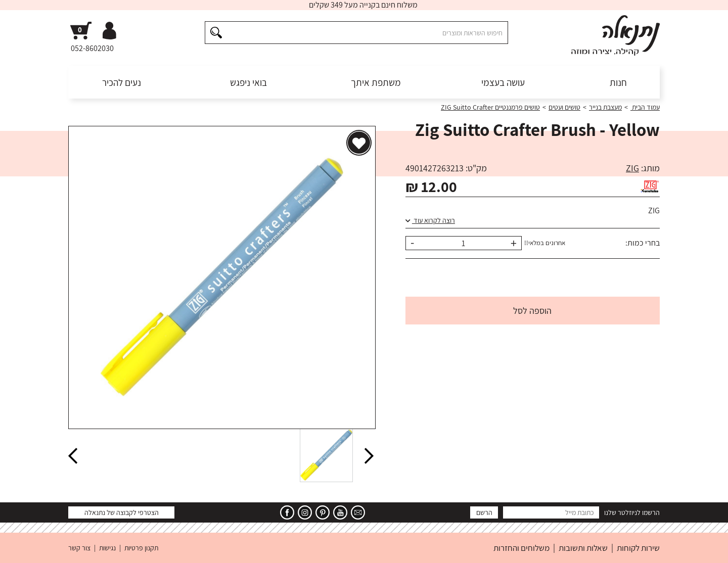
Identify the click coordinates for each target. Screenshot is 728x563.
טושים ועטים (564, 107)
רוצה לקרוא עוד (430, 220)
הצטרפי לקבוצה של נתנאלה (122, 512)
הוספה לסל (532, 311)
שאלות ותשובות (583, 548)
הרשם (484, 512)
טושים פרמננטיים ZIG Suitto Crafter (490, 107)
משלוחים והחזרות (521, 548)
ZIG (632, 168)
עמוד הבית (645, 107)
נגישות (107, 548)
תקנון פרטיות (141, 548)
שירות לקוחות (638, 548)
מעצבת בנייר (605, 107)
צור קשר (79, 548)
